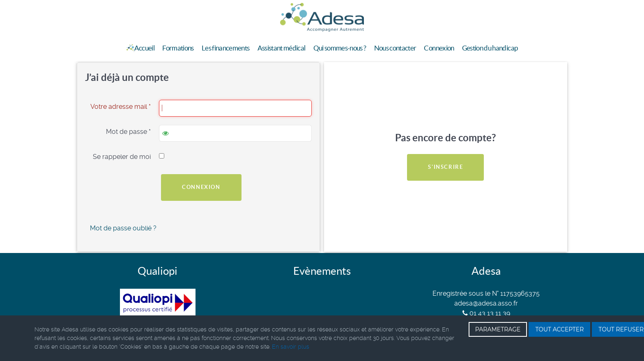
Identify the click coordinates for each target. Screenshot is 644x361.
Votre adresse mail (121, 107)
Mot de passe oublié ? (123, 228)
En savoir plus (291, 347)
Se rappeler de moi (122, 157)
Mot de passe (128, 132)
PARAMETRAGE (498, 329)
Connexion (201, 187)
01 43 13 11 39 (486, 313)
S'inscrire (445, 167)
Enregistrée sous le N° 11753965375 (486, 293)
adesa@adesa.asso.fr (486, 303)
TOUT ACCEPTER (559, 329)
